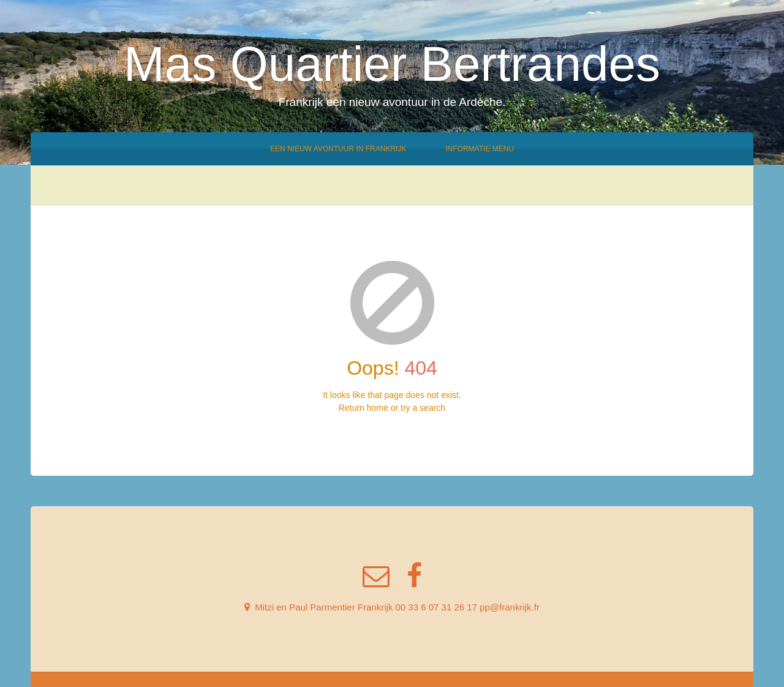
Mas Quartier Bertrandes (392, 64)
